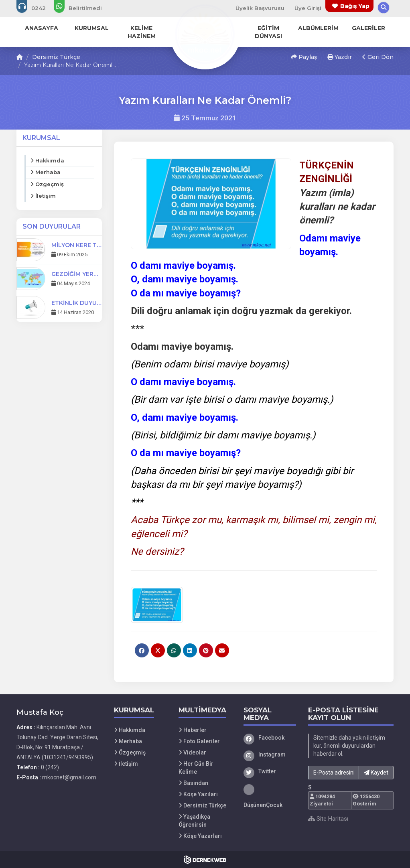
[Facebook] (270, 738)
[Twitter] (270, 771)
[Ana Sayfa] (205, 34)
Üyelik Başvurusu (260, 8)
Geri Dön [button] (378, 57)
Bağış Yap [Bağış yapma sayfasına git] (355, 6)
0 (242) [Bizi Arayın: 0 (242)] (50, 767)
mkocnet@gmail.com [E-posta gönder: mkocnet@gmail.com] (69, 777)
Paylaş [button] (304, 57)
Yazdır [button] (340, 57)
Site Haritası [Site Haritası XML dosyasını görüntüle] (328, 819)
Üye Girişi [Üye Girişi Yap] (308, 8)
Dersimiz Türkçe (56, 57)
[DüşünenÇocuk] (270, 797)
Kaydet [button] (376, 773)
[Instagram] (270, 754)
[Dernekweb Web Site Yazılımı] (205, 860)
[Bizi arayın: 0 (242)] (37, 8)
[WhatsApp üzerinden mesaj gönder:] (83, 8)
